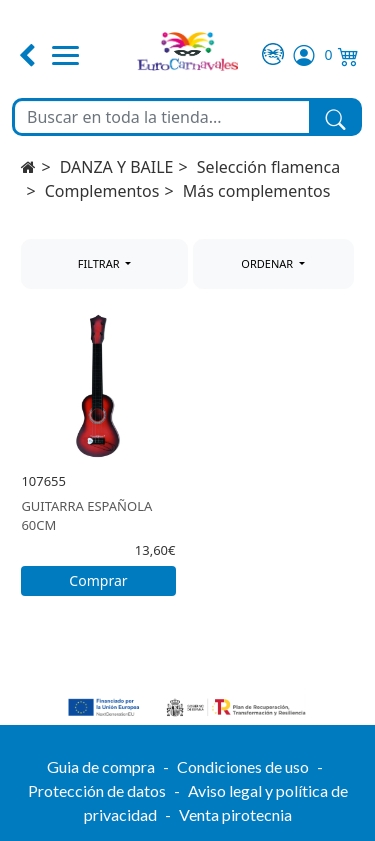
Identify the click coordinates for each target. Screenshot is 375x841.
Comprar (98, 580)
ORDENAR (268, 263)
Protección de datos (97, 790)
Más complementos (257, 191)
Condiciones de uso (243, 766)
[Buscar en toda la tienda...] (162, 117)
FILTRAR (100, 263)
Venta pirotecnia (235, 814)
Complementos (102, 191)
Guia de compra (101, 766)
